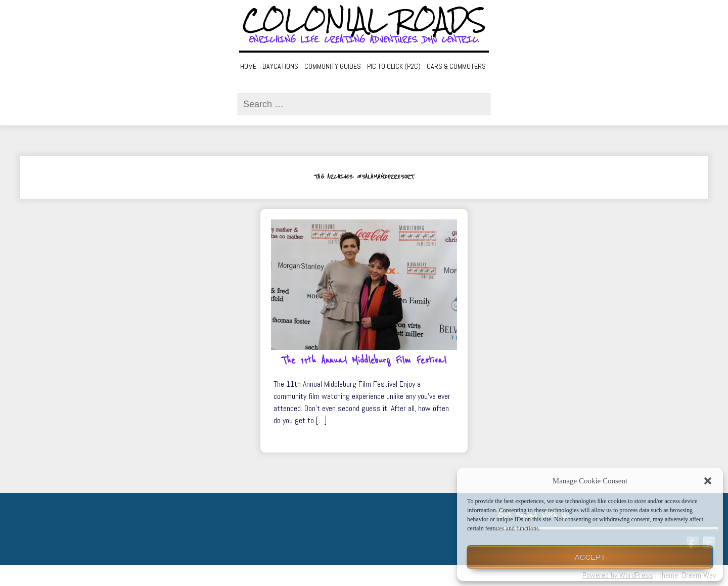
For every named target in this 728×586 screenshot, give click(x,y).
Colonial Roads (364, 20)
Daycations (280, 66)
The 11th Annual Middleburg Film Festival (364, 360)
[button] (708, 481)
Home (248, 66)
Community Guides (333, 66)
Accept (590, 557)
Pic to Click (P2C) (394, 66)
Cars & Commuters (456, 66)
